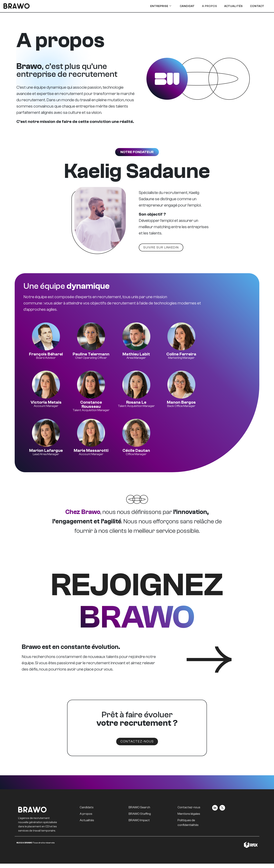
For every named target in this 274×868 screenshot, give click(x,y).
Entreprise (153, 6)
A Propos (204, 6)
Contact (255, 6)
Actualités (230, 6)
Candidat (180, 6)
